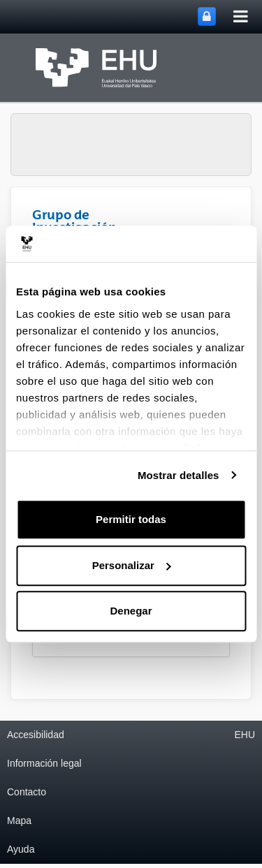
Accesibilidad (36, 735)
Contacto (27, 792)
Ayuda (21, 849)
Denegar (131, 611)
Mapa (19, 821)
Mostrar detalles (179, 475)
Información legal (44, 763)
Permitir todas (131, 519)
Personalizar (132, 565)
